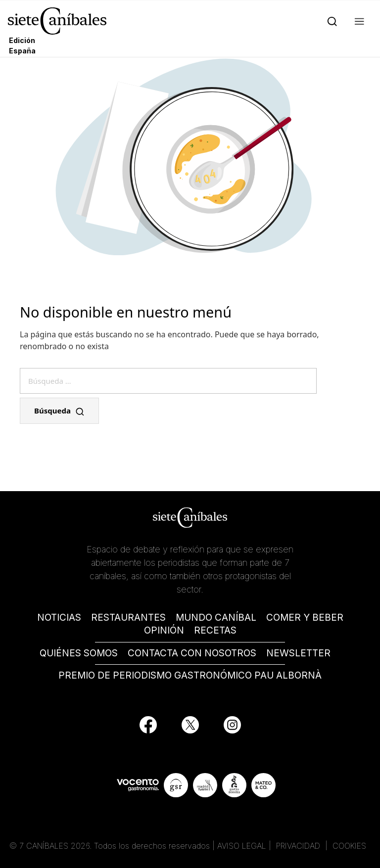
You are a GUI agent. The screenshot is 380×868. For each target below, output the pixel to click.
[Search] (330, 21)
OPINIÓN (164, 630)
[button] (357, 21)
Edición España (22, 46)
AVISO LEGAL (242, 846)
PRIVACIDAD (299, 846)
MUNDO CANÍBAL (216, 617)
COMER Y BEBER (305, 617)
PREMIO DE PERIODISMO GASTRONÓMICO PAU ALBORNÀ (190, 675)
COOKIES (349, 846)
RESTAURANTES (128, 617)
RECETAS (215, 630)
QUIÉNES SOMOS (79, 653)
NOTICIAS (59, 617)
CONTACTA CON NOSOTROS (192, 653)
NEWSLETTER (298, 653)
